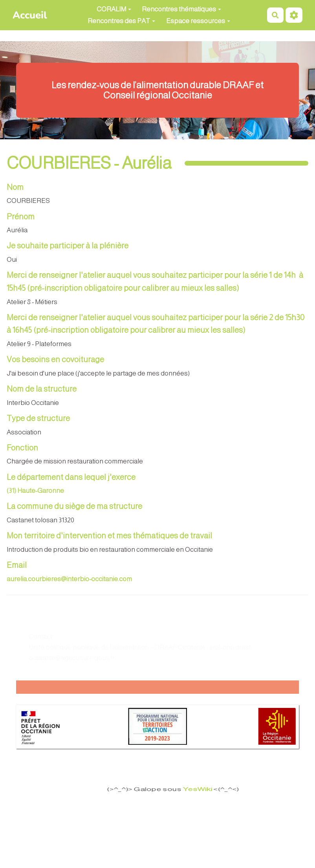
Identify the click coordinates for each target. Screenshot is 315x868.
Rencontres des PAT (121, 21)
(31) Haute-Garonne (35, 491)
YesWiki (190, 789)
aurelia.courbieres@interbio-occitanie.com (69, 579)
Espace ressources (198, 21)
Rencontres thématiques (181, 9)
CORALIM (114, 9)
